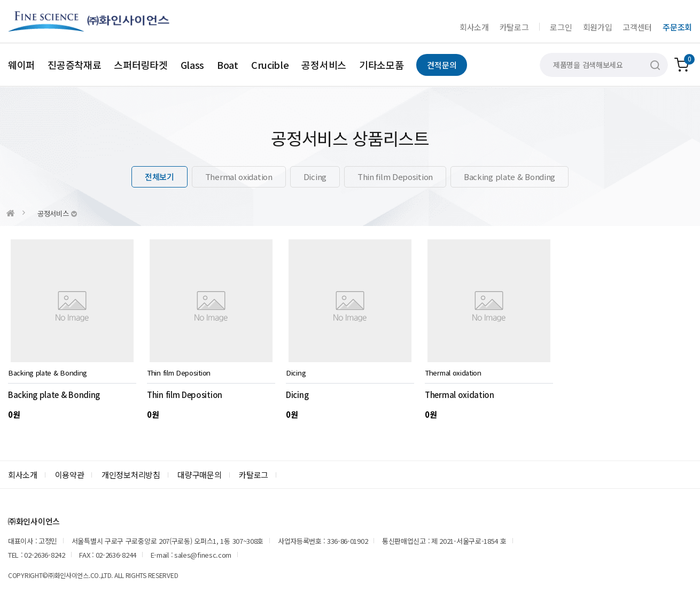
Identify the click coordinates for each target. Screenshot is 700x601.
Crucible (270, 65)
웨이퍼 (21, 65)
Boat (228, 65)
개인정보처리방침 (131, 475)
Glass (193, 65)
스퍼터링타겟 (141, 65)
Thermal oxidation (239, 177)
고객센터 (637, 27)
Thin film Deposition (395, 177)
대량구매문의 (199, 475)
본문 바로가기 (0, 0)
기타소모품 (382, 65)
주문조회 (677, 27)
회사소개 (474, 27)
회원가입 (598, 27)
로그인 (561, 27)
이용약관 (70, 475)
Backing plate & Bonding (510, 177)
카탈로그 (514, 27)
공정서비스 (324, 65)
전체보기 (160, 177)
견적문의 (442, 65)
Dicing (315, 177)
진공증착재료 (74, 65)
